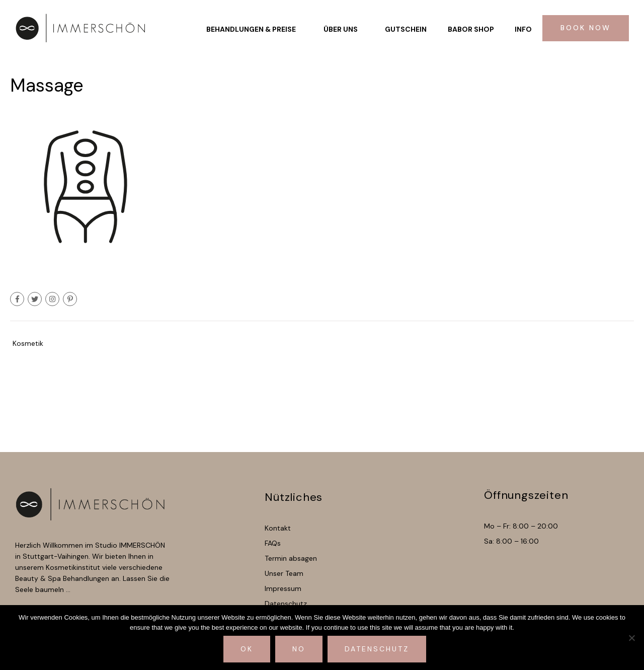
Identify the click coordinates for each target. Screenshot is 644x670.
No (299, 649)
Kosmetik (28, 343)
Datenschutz (377, 649)
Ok (247, 649)
